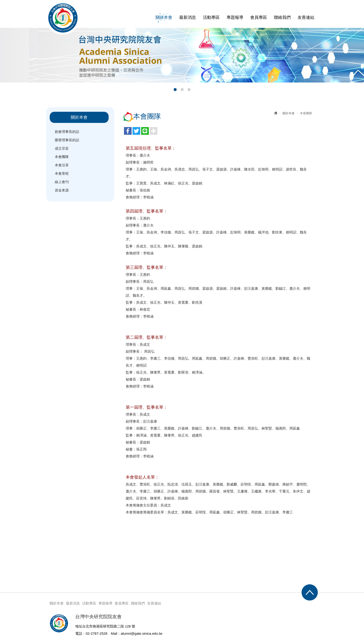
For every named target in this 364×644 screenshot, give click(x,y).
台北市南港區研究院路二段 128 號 (109, 626)
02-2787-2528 (96, 633)
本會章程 (62, 173)
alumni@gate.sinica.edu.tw (142, 633)
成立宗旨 (62, 148)
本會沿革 (62, 165)
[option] (182, 55)
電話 (79, 633)
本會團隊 (62, 157)
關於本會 (289, 113)
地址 (79, 626)
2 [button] (182, 90)
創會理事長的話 (67, 132)
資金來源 (62, 190)
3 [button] (189, 90)
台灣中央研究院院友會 (63, 18)
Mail (114, 633)
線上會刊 (62, 182)
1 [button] (175, 90)
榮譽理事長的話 (67, 140)
